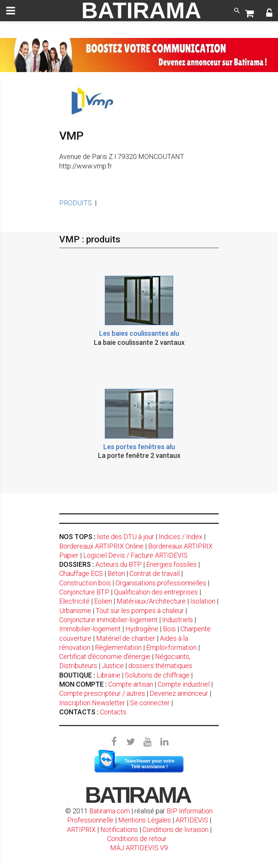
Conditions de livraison (175, 829)
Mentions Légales (145, 820)
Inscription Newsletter (92, 703)
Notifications (120, 829)
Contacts (113, 712)
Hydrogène (142, 629)
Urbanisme (75, 611)
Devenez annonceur (179, 693)
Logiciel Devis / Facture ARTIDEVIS (135, 555)
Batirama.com (110, 811)
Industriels (178, 620)
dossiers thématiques (160, 666)
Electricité (74, 601)
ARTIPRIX (81, 829)
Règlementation (118, 647)
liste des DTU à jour (126, 537)
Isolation (203, 601)
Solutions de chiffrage (157, 675)
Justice (113, 666)
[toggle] (11, 11)
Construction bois (85, 583)
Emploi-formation (171, 647)
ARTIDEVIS (192, 820)
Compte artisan (131, 684)
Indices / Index (181, 537)
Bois (169, 629)
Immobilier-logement (90, 629)
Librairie (108, 675)
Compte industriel (184, 684)
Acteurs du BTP (118, 564)
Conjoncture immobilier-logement (108, 620)
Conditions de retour (137, 839)
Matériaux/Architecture (151, 601)
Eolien (103, 601)
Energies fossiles (171, 564)
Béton (116, 573)
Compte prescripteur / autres (102, 693)
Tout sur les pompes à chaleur (140, 611)
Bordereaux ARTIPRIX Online (101, 546)
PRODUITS (76, 203)
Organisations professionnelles (161, 583)
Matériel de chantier (126, 638)
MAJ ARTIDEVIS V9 (139, 848)
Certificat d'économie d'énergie (105, 657)
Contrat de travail (155, 573)
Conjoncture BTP (84, 592)
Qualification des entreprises (156, 592)
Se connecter (150, 703)
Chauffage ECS (81, 573)
